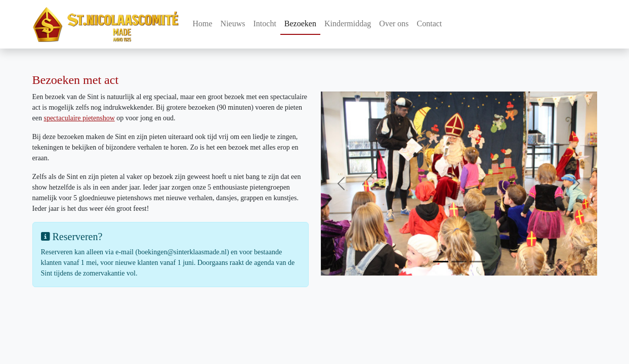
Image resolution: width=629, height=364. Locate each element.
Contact (430, 24)
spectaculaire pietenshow (79, 118)
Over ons (394, 24)
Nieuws (233, 24)
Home (203, 24)
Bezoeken (300, 24)
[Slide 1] (441, 262)
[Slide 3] (477, 262)
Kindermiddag (348, 24)
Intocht (265, 24)
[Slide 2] (459, 262)
